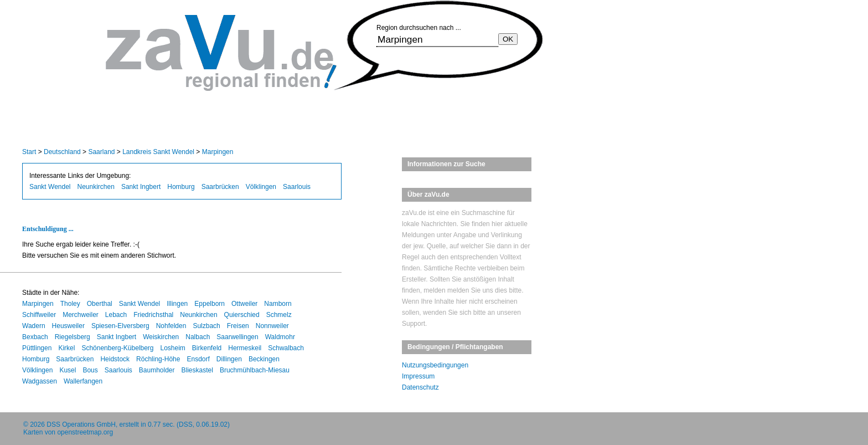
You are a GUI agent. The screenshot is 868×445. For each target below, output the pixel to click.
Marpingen (218, 152)
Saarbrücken (220, 187)
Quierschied (242, 315)
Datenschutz (420, 387)
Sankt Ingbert (141, 187)
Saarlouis (297, 187)
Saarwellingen (237, 337)
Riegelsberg (73, 337)
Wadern (34, 326)
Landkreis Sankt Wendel (158, 152)
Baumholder (157, 370)
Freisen (238, 326)
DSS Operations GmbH (81, 424)
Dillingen (229, 359)
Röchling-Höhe (158, 359)
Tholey (70, 304)
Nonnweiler (272, 326)
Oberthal (100, 304)
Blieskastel (197, 370)
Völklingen (261, 187)
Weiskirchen (161, 337)
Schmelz (279, 315)
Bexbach (35, 337)
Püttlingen (37, 348)
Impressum (418, 376)
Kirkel (66, 348)
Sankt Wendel (50, 187)
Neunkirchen (96, 187)
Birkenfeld (207, 348)
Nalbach (198, 337)
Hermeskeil (245, 348)
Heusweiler (68, 326)
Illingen (177, 304)
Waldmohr (280, 337)
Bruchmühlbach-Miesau (255, 370)
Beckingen (264, 359)
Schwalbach (286, 348)
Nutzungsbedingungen (435, 365)
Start (29, 152)
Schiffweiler (39, 315)
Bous (90, 370)
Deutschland (62, 152)
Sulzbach (206, 326)
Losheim (173, 348)
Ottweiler (244, 304)
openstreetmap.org (85, 432)
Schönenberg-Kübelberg (117, 348)
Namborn (278, 304)
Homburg (181, 187)
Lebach (116, 315)
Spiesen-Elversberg (120, 326)
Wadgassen (40, 381)
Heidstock (115, 359)
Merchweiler (81, 315)
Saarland (101, 152)
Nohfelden (171, 326)
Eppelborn (210, 304)
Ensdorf (198, 359)
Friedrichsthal (153, 315)
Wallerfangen (83, 381)
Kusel (68, 370)
